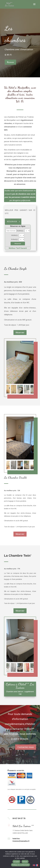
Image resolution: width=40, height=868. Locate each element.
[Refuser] (37, 859)
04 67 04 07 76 (19, 818)
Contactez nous (26, 747)
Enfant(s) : (15, 239)
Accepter (16, 862)
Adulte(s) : (15, 235)
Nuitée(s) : (21, 231)
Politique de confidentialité (20, 865)
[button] (29, 389)
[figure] (20, 362)
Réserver (10, 62)
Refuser (25, 862)
